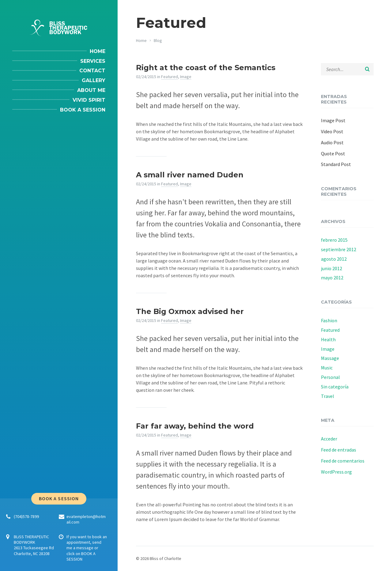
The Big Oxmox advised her (190, 311)
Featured (170, 77)
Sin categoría (335, 387)
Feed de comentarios (343, 461)
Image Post (333, 120)
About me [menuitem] (91, 90)
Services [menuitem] (93, 61)
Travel (328, 396)
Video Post (332, 131)
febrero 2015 (334, 240)
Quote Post (333, 153)
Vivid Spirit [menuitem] (89, 100)
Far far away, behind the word (195, 426)
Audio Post (332, 142)
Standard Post (336, 164)
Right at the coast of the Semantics (206, 68)
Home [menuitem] (98, 51)
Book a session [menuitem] (83, 110)
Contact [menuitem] (92, 71)
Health (328, 339)
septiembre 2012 (339, 249)
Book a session (59, 499)
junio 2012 (332, 268)
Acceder (329, 439)
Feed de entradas (339, 450)
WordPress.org (336, 472)
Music (327, 368)
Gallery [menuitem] (94, 80)
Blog (158, 40)
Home (141, 40)
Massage (330, 358)
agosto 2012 (334, 259)
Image (186, 77)
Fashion (329, 320)
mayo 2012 (332, 278)
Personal (330, 377)
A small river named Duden (190, 175)
